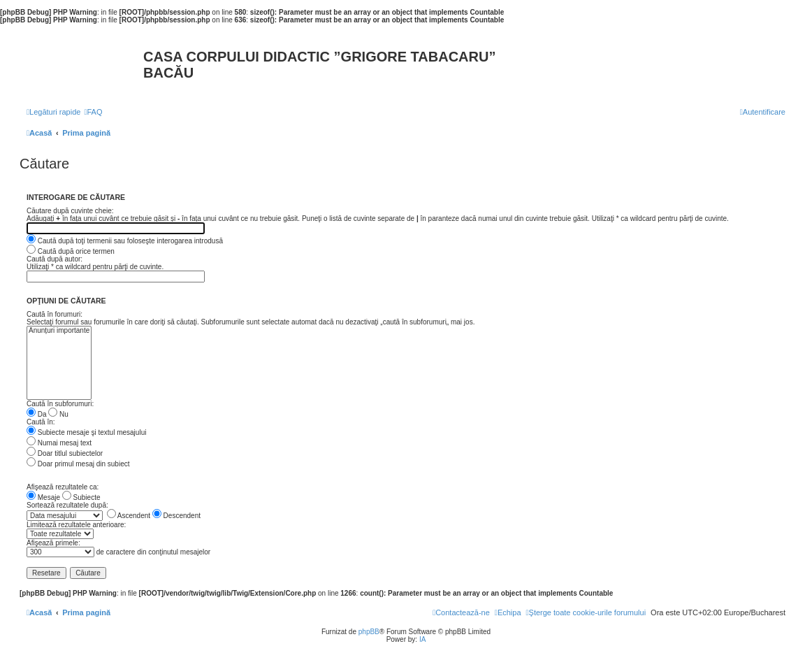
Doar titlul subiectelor (65, 453)
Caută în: (41, 422)
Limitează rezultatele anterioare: (76, 525)
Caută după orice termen (71, 251)
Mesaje (43, 497)
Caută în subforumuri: (60, 404)
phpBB (369, 632)
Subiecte (81, 497)
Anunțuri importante (59, 331)
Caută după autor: (55, 259)
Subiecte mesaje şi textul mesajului (86, 432)
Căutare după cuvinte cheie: (70, 211)
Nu (58, 414)
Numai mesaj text (59, 443)
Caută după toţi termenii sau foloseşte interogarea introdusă (125, 241)
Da (37, 414)
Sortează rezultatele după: (67, 505)
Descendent (176, 516)
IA (422, 639)
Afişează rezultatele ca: (63, 487)
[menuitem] (93, 112)
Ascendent (129, 516)
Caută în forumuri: (55, 314)
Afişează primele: (53, 543)
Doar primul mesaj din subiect (78, 464)
